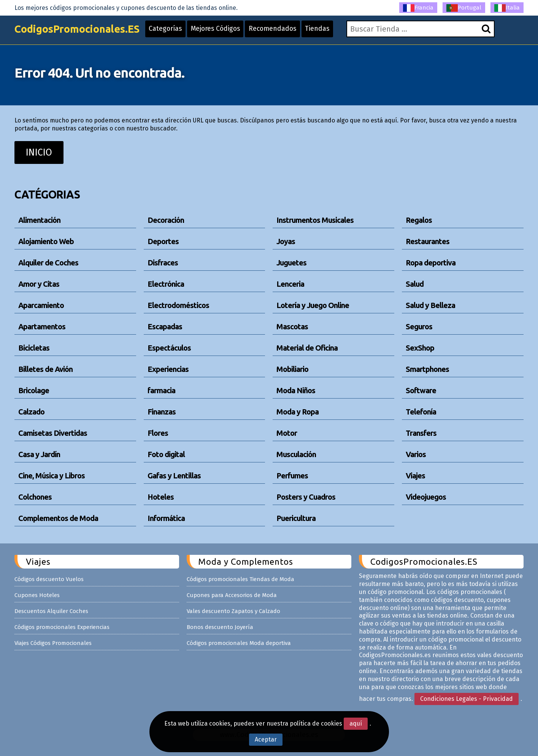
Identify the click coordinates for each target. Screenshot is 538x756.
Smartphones (427, 369)
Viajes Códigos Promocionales (53, 643)
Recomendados (284, 31)
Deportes (163, 241)
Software (421, 390)
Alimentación (39, 220)
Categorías (173, 31)
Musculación (296, 454)
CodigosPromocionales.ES (80, 31)
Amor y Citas (39, 284)
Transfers (421, 433)
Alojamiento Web (46, 241)
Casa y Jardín (39, 454)
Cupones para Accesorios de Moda (232, 595)
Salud (415, 284)
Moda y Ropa (298, 412)
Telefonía (421, 412)
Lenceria (290, 284)
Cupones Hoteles (37, 595)
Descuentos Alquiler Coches (51, 611)
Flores (158, 433)
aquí (356, 723)
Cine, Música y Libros (52, 476)
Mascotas (292, 326)
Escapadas (165, 326)
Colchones (35, 497)
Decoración (166, 220)
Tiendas (330, 31)
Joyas (286, 241)
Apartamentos (42, 326)
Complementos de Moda (58, 518)
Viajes (415, 476)
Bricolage (34, 390)
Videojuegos (426, 497)
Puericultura (296, 518)
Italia (507, 8)
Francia (418, 8)
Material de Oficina (307, 348)
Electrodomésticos (178, 305)
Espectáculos (169, 348)
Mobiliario (292, 369)
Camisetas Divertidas (53, 433)
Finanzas (162, 412)
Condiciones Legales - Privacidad (467, 699)
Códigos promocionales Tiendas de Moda (240, 579)
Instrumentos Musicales (315, 220)
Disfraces (163, 263)
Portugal (464, 8)
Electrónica (166, 284)
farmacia (161, 390)
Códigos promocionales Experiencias (62, 627)
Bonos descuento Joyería (220, 627)
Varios (416, 454)
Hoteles (161, 497)
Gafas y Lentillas (174, 476)
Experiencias (168, 369)
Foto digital (166, 454)
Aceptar (266, 739)
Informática (166, 518)
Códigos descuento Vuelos (49, 579)
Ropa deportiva (431, 263)
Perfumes (292, 476)
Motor (287, 433)
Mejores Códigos (224, 31)
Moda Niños (296, 390)
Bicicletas (34, 348)
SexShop (420, 348)
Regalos (419, 220)
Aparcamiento (41, 305)
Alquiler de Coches (48, 263)
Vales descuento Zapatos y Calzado (233, 611)
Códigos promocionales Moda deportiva (239, 643)
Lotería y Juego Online (313, 305)
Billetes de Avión (45, 369)
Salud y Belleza (430, 305)
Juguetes (291, 263)
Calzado (31, 412)
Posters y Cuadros (306, 497)
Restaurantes (428, 241)
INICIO (39, 152)
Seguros (419, 326)
